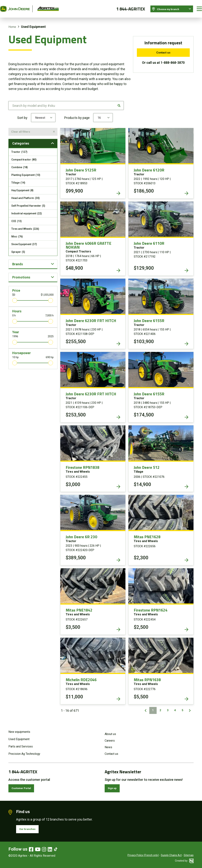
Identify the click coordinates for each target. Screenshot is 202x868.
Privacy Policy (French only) (143, 855)
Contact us (163, 48)
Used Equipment (19, 735)
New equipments (19, 728)
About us (110, 730)
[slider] (15, 298)
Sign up (114, 785)
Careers (110, 737)
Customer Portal (25, 785)
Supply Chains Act (171, 855)
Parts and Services (21, 743)
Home (12, 22)
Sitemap (189, 855)
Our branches (30, 828)
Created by (184, 861)
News (108, 744)
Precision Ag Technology (24, 750)
